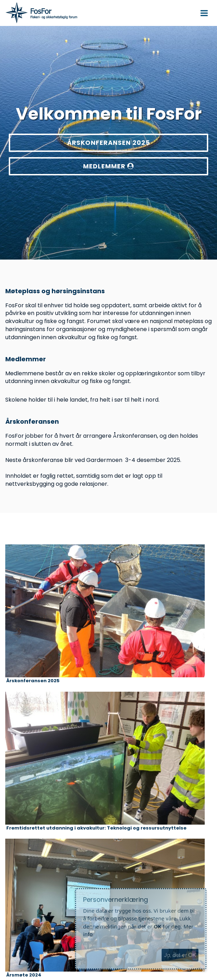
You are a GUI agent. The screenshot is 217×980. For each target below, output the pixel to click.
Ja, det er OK (180, 955)
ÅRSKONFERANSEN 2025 (108, 143)
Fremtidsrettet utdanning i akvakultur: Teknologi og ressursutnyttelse (96, 828)
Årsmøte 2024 (24, 975)
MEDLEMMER (108, 166)
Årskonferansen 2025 (33, 681)
